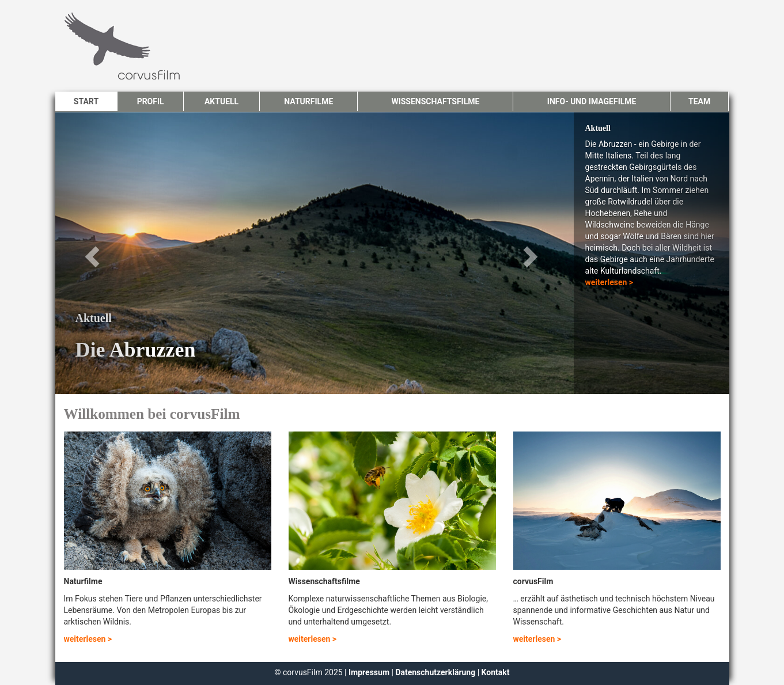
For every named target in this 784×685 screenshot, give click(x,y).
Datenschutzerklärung (435, 672)
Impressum (370, 672)
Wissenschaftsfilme (435, 101)
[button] (106, 253)
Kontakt (496, 672)
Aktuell (221, 101)
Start (86, 101)
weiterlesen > (609, 282)
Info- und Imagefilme (592, 101)
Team (699, 101)
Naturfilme (308, 101)
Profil (151, 101)
